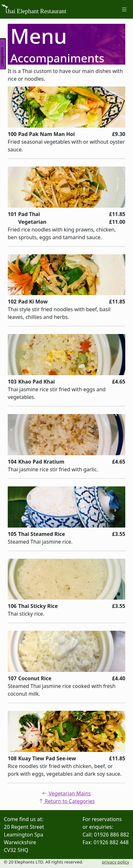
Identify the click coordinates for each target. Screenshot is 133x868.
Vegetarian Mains (66, 793)
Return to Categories (67, 801)
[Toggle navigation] (124, 9)
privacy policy (116, 862)
